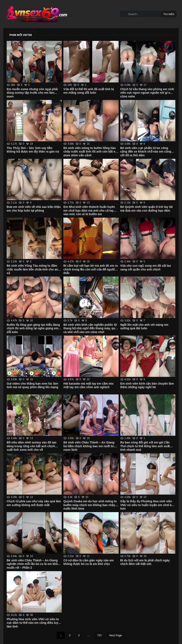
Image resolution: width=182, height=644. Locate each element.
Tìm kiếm (169, 14)
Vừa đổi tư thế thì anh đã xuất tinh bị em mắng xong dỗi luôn (89, 91)
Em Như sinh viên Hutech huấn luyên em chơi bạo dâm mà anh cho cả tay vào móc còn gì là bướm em (89, 210)
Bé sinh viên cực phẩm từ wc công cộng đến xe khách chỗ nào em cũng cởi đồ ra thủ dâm (146, 151)
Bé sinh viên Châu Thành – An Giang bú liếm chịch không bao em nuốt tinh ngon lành (90, 446)
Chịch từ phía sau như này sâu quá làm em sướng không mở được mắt (34, 503)
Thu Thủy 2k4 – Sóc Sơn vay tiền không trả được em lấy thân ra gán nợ (33, 150)
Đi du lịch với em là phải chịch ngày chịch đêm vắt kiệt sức (145, 562)
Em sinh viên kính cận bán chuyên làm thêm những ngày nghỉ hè (147, 385)
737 (100, 635)
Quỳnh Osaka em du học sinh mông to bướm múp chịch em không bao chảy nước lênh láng (90, 505)
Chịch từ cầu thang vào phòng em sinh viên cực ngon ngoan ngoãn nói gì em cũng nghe (147, 92)
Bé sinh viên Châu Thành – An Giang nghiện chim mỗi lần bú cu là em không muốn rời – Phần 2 (34, 564)
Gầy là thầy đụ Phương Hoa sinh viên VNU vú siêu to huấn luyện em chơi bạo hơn (148, 505)
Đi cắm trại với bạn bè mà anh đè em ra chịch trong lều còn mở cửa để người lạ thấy (91, 269)
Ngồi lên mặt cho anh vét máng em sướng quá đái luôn (144, 327)
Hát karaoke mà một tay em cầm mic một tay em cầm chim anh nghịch (88, 385)
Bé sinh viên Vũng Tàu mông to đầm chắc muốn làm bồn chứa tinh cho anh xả (33, 269)
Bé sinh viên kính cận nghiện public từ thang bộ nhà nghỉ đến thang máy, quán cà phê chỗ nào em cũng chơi (91, 328)
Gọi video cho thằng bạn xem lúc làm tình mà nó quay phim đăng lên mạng (33, 385)
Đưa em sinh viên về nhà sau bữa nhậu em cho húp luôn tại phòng (34, 209)
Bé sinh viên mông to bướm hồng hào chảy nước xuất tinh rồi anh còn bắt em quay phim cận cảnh (91, 151)
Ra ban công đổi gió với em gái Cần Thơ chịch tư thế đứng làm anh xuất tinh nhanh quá (145, 446)
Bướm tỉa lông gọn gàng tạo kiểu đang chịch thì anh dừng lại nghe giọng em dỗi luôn (33, 328)
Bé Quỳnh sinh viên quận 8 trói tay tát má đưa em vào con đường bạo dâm (146, 209)
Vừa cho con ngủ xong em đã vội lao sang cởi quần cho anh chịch (146, 268)
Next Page (116, 635)
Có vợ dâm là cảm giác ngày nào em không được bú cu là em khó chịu (88, 562)
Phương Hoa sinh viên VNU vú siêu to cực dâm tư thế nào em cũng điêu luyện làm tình (34, 623)
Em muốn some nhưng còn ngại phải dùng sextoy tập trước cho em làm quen (32, 92)
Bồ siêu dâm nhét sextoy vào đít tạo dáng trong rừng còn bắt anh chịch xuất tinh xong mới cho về (32, 446)
